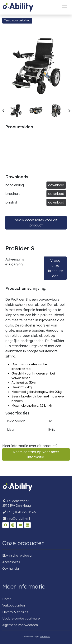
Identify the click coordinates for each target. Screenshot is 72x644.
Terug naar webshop (17, 20)
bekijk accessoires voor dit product (36, 223)
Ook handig (11, 568)
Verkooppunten (14, 605)
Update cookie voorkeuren (22, 618)
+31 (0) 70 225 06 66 (21, 512)
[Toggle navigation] (65, 7)
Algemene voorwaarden (20, 625)
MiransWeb (45, 636)
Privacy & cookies (15, 612)
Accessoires (11, 562)
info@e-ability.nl (18, 519)
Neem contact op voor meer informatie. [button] (36, 454)
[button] (3, 111)
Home (7, 599)
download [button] (56, 185)
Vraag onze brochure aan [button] (55, 268)
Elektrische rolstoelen (18, 555)
